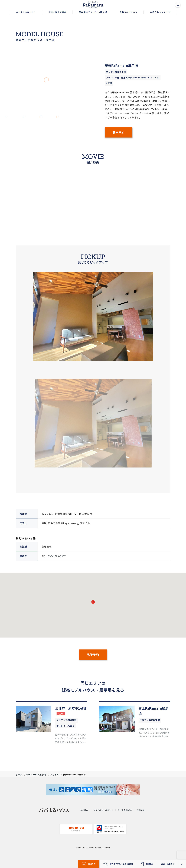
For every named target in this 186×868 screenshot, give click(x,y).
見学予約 (119, 132)
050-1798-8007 (57, 556)
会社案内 (84, 810)
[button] (26, 12)
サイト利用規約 (125, 810)
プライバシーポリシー (103, 810)
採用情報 (141, 810)
